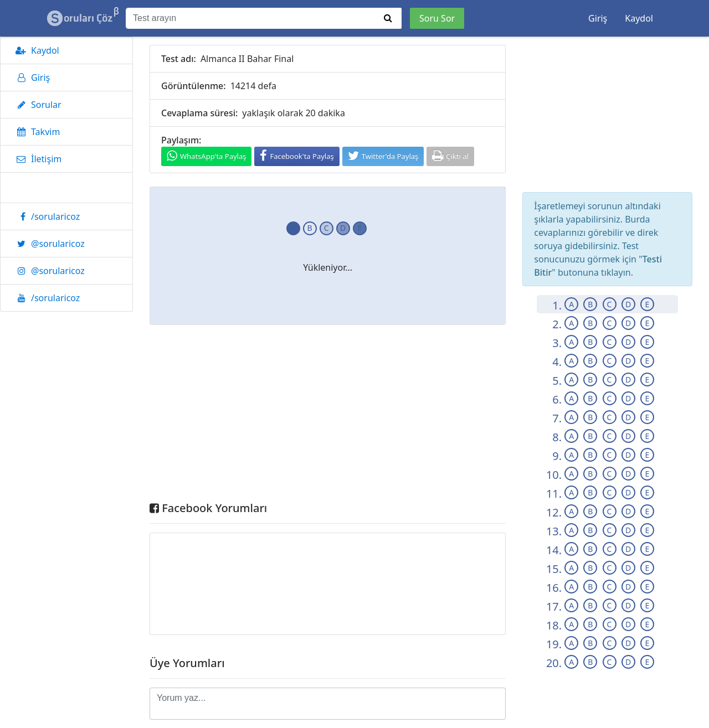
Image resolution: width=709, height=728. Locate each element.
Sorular (37, 105)
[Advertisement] (328, 416)
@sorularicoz (48, 244)
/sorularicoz (46, 216)
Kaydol (639, 18)
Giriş (598, 18)
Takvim (36, 132)
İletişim (37, 159)
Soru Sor (437, 18)
